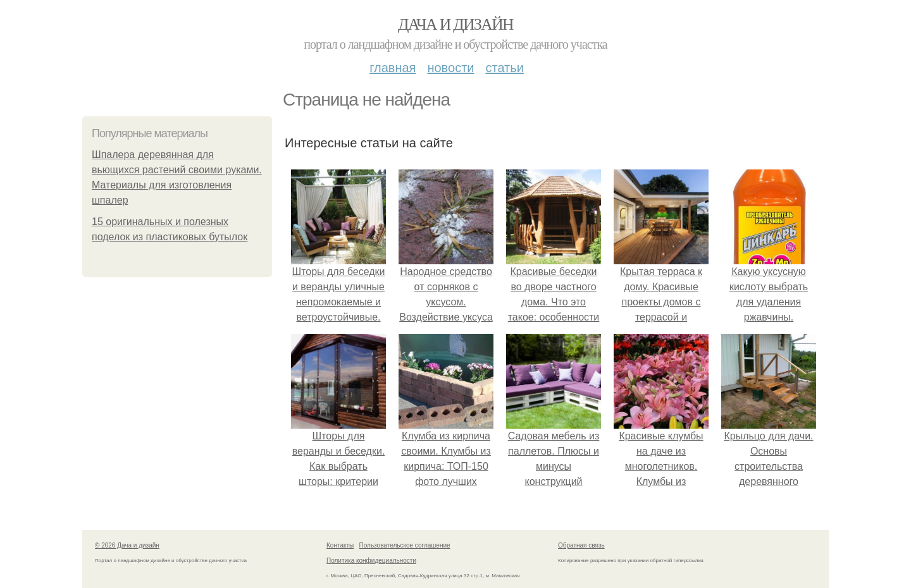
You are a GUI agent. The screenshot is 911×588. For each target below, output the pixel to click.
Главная (393, 68)
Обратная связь (581, 545)
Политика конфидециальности (371, 560)
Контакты (340, 545)
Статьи (504, 68)
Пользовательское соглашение (405, 545)
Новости (450, 68)
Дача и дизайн (455, 24)
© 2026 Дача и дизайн (127, 545)
